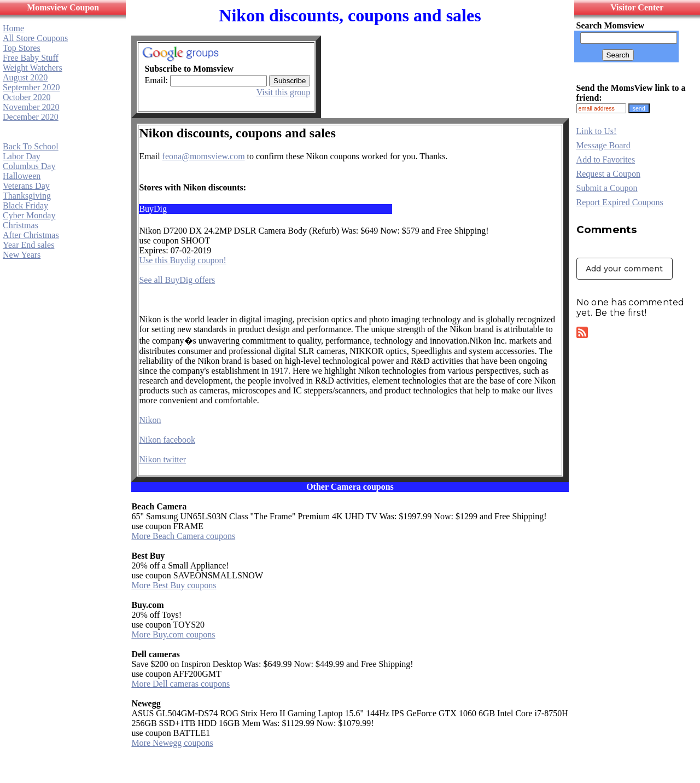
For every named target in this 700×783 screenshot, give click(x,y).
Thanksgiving (27, 196)
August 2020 (25, 77)
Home (13, 28)
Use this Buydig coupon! (183, 260)
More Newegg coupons (172, 743)
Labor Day (22, 156)
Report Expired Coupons (620, 202)
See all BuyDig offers (177, 280)
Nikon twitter (162, 459)
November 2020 (31, 107)
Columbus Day (29, 166)
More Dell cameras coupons (180, 684)
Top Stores (22, 48)
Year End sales (28, 245)
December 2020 (31, 117)
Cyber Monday (29, 215)
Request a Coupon (608, 174)
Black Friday (25, 205)
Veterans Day (26, 186)
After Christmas (31, 235)
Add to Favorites (606, 159)
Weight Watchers (33, 68)
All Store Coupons (35, 38)
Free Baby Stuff (31, 58)
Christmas (21, 225)
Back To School (31, 146)
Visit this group (284, 92)
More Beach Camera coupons (183, 536)
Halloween (22, 176)
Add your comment (625, 269)
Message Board (603, 145)
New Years (22, 255)
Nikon (150, 420)
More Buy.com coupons (173, 634)
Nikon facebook (167, 440)
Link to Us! (597, 131)
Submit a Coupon (607, 188)
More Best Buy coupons (174, 585)
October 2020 (27, 97)
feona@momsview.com (204, 156)
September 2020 (31, 87)
